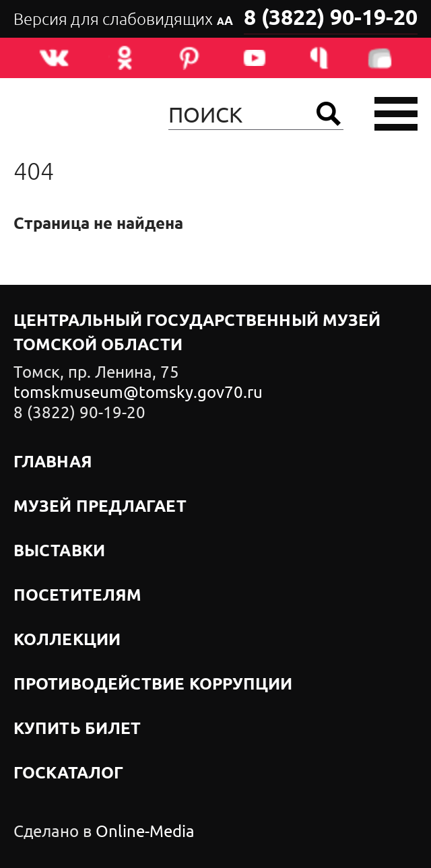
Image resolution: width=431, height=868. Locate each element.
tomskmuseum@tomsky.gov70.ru (138, 393)
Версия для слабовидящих (123, 20)
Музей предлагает (100, 507)
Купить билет (77, 729)
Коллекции (67, 640)
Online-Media (145, 832)
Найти (329, 114)
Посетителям (77, 596)
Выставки (59, 552)
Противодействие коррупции (153, 685)
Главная (53, 463)
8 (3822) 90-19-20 (331, 19)
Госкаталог (68, 774)
